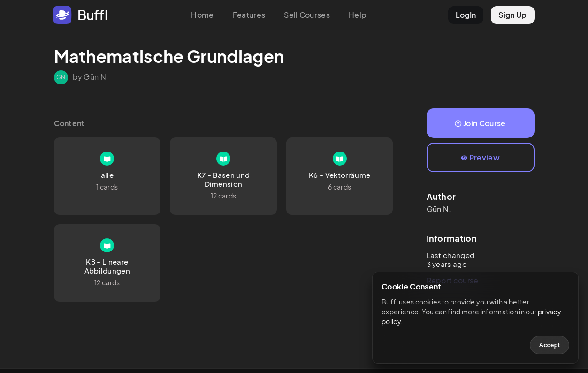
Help (358, 15)
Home (202, 15)
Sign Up (512, 15)
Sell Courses (307, 15)
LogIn (466, 15)
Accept (550, 345)
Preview (480, 157)
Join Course (480, 123)
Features (249, 15)
